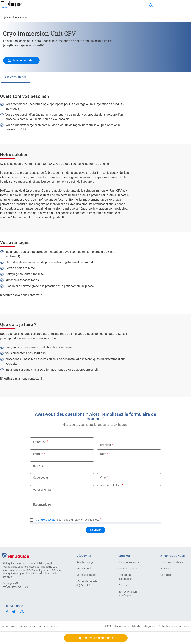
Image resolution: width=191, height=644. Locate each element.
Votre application (86, 575)
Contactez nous (128, 569)
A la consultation (16, 77)
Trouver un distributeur (125, 577)
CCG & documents (117, 626)
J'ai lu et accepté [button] (46, 520)
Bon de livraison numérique (128, 594)
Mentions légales (143, 626)
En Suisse (166, 569)
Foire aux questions (172, 562)
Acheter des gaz (86, 562)
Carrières (166, 575)
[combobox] (151, 6)
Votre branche (85, 569)
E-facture (124, 585)
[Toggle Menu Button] (4, 6)
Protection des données (173, 626)
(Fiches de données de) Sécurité (88, 583)
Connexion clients (129, 562)
